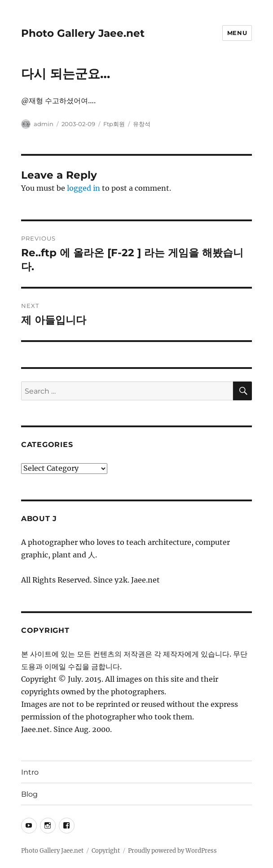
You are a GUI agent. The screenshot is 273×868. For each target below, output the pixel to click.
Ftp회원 (114, 124)
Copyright (106, 851)
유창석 (142, 124)
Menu (237, 33)
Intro (30, 772)
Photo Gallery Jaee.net (83, 33)
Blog (29, 794)
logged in (84, 188)
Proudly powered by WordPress (172, 851)
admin (44, 124)
